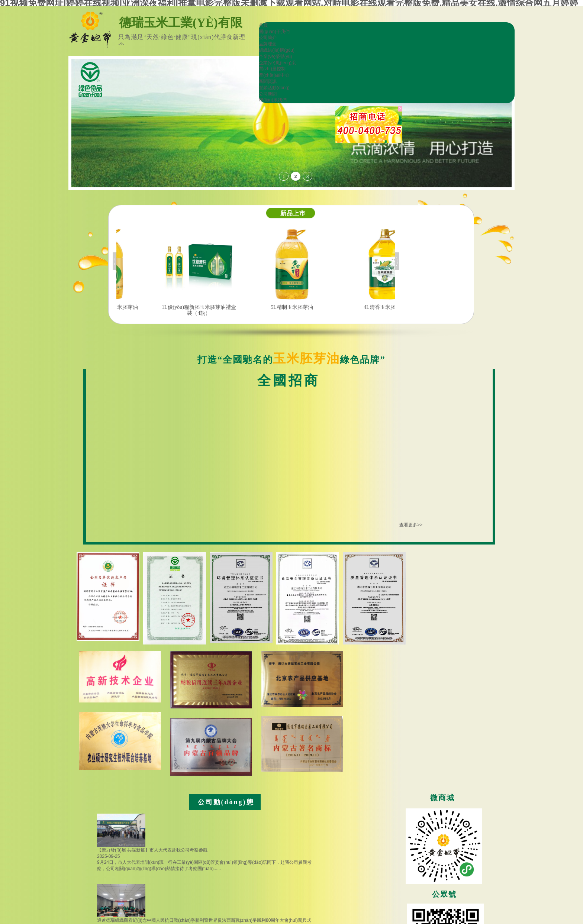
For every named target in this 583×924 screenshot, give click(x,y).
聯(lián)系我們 (273, 100)
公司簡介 (268, 38)
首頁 (263, 25)
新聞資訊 (268, 81)
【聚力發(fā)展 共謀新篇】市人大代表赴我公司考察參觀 (152, 850)
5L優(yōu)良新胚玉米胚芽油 (134, 307)
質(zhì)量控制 (272, 69)
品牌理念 (268, 44)
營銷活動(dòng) (274, 88)
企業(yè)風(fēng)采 (277, 63)
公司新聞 (268, 94)
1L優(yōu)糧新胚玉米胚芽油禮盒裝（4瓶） (227, 310)
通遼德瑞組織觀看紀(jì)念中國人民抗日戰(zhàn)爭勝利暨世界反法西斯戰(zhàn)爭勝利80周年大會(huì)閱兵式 (204, 920)
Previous (115, 261)
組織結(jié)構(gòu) (277, 50)
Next (397, 261)
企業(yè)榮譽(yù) (275, 56)
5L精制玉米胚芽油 (320, 307)
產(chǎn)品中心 (274, 75)
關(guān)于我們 (274, 32)
